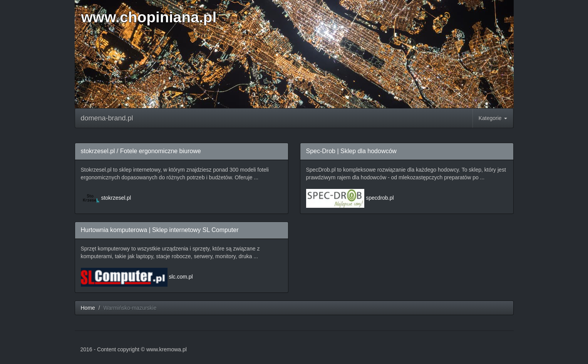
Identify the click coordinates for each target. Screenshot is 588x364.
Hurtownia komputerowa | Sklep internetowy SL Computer (160, 230)
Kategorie (493, 118)
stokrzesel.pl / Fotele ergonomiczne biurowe (141, 151)
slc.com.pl (181, 277)
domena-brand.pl (107, 118)
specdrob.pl (380, 198)
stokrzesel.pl (116, 198)
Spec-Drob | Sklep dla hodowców (351, 151)
